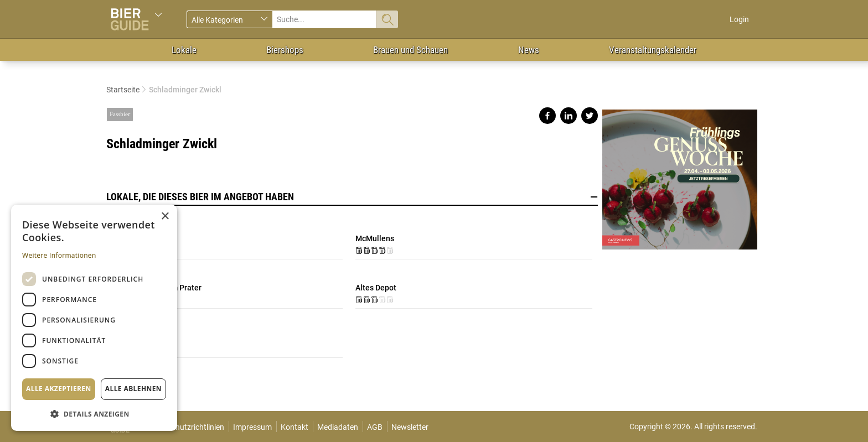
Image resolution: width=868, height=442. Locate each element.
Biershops (285, 50)
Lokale (184, 50)
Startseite (123, 90)
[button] (94, 414)
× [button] (165, 217)
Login (739, 19)
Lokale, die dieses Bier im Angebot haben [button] (352, 197)
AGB (375, 427)
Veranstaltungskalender (653, 50)
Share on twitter (590, 116)
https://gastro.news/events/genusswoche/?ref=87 (680, 175)
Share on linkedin (569, 116)
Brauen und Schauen (410, 50)
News (529, 50)
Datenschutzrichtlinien (186, 427)
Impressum (252, 427)
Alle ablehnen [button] (133, 389)
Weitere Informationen (59, 255)
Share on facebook (547, 116)
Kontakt (294, 427)
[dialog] (94, 318)
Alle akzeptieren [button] (59, 389)
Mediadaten (338, 427)
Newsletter (410, 427)
